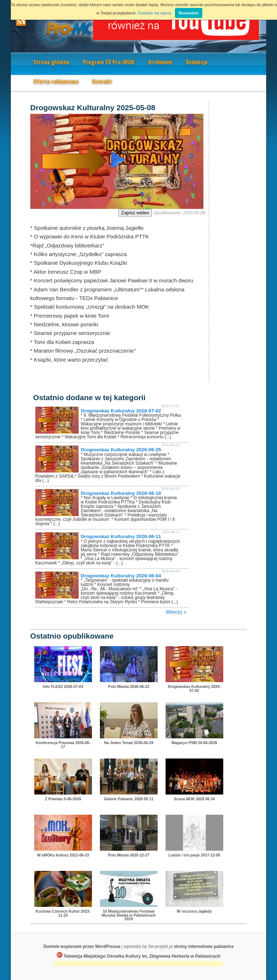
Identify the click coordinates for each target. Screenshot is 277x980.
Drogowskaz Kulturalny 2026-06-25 (121, 450)
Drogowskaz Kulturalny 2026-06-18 (121, 493)
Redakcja (197, 62)
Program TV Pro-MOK (109, 62)
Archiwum (160, 62)
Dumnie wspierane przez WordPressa (82, 947)
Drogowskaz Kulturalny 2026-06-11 (121, 536)
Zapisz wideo (135, 213)
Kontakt (102, 81)
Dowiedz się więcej (155, 13)
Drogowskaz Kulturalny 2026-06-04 (121, 576)
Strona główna (51, 62)
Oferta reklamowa (56, 81)
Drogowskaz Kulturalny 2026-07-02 (121, 411)
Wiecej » (176, 612)
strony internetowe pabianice (204, 947)
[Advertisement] (138, 964)
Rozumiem (189, 13)
